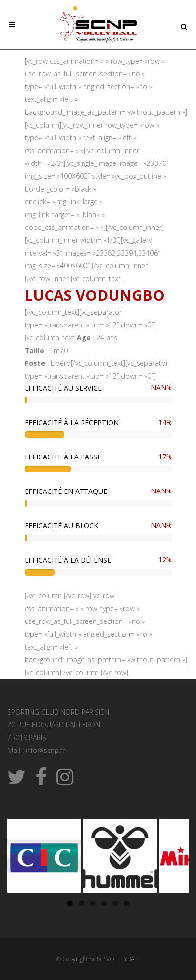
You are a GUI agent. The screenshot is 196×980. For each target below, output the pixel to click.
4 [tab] (104, 903)
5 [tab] (115, 903)
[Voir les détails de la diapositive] (44, 856)
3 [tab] (93, 903)
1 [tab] (70, 903)
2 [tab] (81, 903)
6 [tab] (126, 903)
